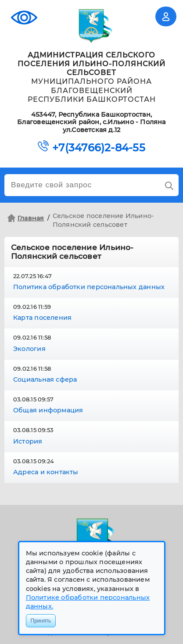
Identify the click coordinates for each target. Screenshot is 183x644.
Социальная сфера (45, 379)
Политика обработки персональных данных (89, 287)
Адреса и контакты (46, 472)
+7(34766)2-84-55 (99, 148)
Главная (25, 218)
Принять (41, 621)
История (28, 441)
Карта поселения (42, 318)
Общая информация (48, 410)
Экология (29, 349)
